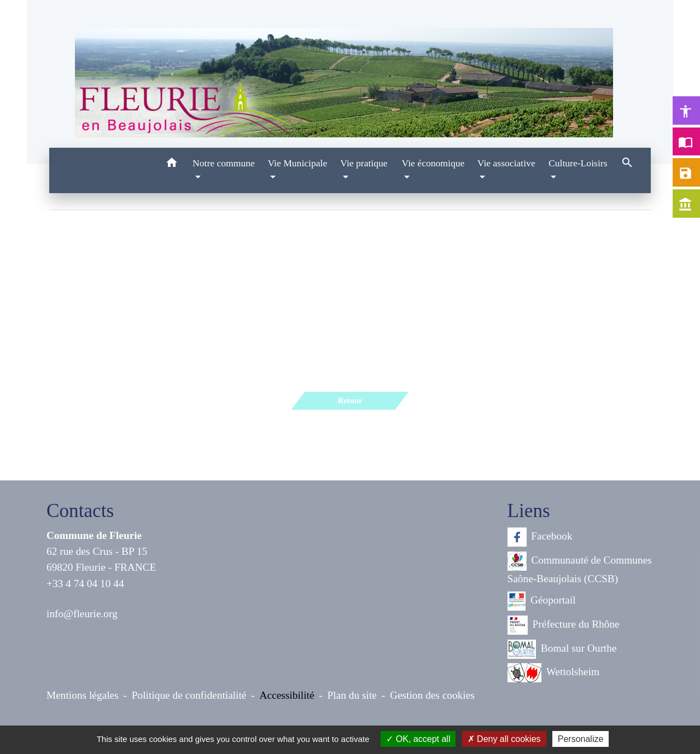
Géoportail (542, 601)
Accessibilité (287, 695)
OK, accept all (418, 739)
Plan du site (352, 695)
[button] (171, 164)
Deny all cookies (504, 739)
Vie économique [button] (433, 163)
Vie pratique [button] (364, 163)
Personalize (581, 739)
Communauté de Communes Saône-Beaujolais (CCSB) (580, 568)
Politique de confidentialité (189, 695)
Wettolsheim (554, 673)
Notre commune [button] (224, 163)
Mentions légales (83, 695)
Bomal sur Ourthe (562, 649)
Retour (350, 401)
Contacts (80, 511)
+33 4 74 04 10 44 (85, 584)
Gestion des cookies (432, 695)
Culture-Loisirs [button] (578, 163)
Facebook (540, 537)
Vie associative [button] (506, 163)
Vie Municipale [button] (297, 163)
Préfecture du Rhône (564, 625)
